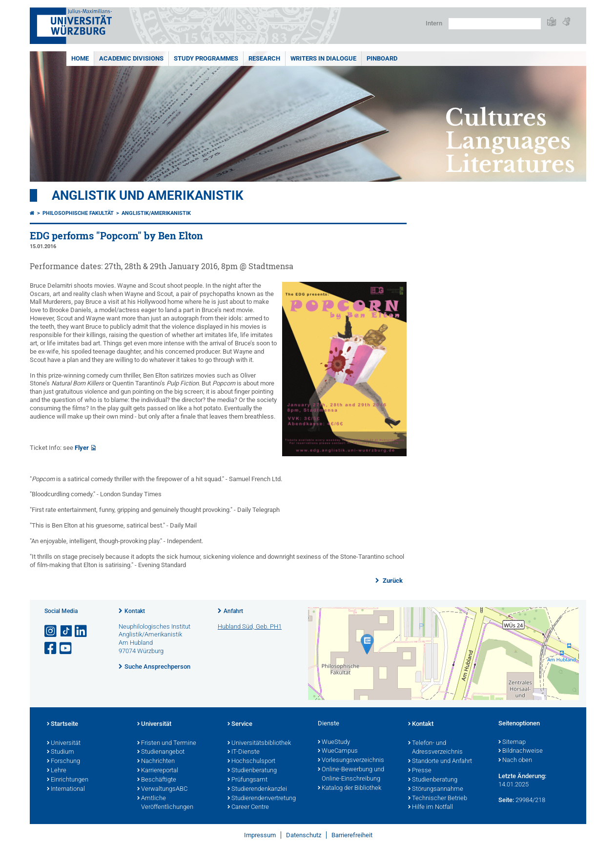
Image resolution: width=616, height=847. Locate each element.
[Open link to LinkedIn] (82, 631)
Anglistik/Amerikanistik (156, 213)
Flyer (82, 448)
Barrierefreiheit (352, 835)
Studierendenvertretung (262, 799)
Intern (434, 23)
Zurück (392, 581)
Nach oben (515, 761)
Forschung (63, 762)
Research (264, 58)
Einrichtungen (68, 780)
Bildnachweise (521, 751)
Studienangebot (161, 752)
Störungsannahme (436, 789)
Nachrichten (156, 762)
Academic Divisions (131, 58)
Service (240, 724)
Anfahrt (233, 611)
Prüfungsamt (247, 780)
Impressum (260, 835)
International (66, 789)
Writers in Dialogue (323, 58)
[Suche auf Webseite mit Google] (495, 24)
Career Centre (248, 807)
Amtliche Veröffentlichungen (165, 803)
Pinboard (382, 58)
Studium (61, 752)
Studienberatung (252, 771)
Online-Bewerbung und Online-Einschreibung (351, 774)
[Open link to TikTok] (66, 631)
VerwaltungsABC (162, 789)
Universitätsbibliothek (259, 743)
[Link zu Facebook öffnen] (51, 648)
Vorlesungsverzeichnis (351, 761)
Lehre (57, 771)
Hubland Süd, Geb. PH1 (250, 626)
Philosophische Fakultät (78, 213)
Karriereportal (158, 771)
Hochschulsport (251, 762)
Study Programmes (206, 58)
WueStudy (334, 742)
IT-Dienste (244, 752)
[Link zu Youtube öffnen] (66, 648)
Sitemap (512, 742)
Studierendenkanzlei (257, 789)
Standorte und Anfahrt (440, 762)
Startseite (62, 724)
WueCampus (338, 751)
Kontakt (135, 611)
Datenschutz (304, 835)
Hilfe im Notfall (431, 807)
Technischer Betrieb (438, 799)
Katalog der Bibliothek (349, 788)
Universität (64, 743)
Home (80, 58)
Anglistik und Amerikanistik (148, 195)
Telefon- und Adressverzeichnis (435, 748)
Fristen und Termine (167, 743)
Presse (420, 771)
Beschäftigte (157, 780)
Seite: (506, 800)
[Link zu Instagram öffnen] (51, 631)
